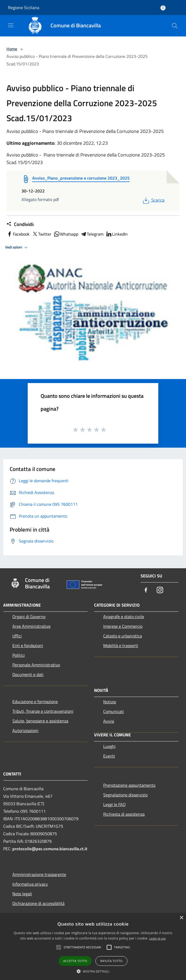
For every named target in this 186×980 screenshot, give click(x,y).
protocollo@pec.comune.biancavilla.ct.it (50, 849)
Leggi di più (158, 938)
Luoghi (109, 746)
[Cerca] (175, 26)
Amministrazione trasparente (39, 874)
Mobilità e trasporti (121, 645)
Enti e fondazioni (28, 645)
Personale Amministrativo (36, 665)
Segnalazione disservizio (125, 795)
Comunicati (114, 711)
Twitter (42, 234)
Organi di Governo (29, 617)
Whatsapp (66, 234)
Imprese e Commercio (123, 626)
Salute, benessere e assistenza (40, 721)
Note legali (22, 894)
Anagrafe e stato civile (124, 617)
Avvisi (109, 721)
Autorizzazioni (25, 730)
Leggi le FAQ (115, 804)
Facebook (18, 234)
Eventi (109, 756)
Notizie (110, 702)
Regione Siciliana (24, 8)
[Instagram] (160, 590)
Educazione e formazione (35, 701)
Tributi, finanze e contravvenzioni (43, 711)
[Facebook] (146, 590)
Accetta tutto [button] (75, 961)
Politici (19, 655)
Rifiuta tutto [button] (111, 961)
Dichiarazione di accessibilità (38, 903)
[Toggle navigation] (11, 25)
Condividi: (20, 224)
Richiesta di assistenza (124, 814)
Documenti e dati (28, 674)
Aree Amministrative (31, 626)
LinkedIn (117, 234)
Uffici (17, 636)
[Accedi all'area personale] (163, 8)
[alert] (93, 947)
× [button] (181, 918)
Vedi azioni (17, 247)
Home (12, 49)
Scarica (153, 200)
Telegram (92, 234)
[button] (93, 971)
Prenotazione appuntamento (129, 785)
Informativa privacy (30, 884)
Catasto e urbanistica (123, 636)
